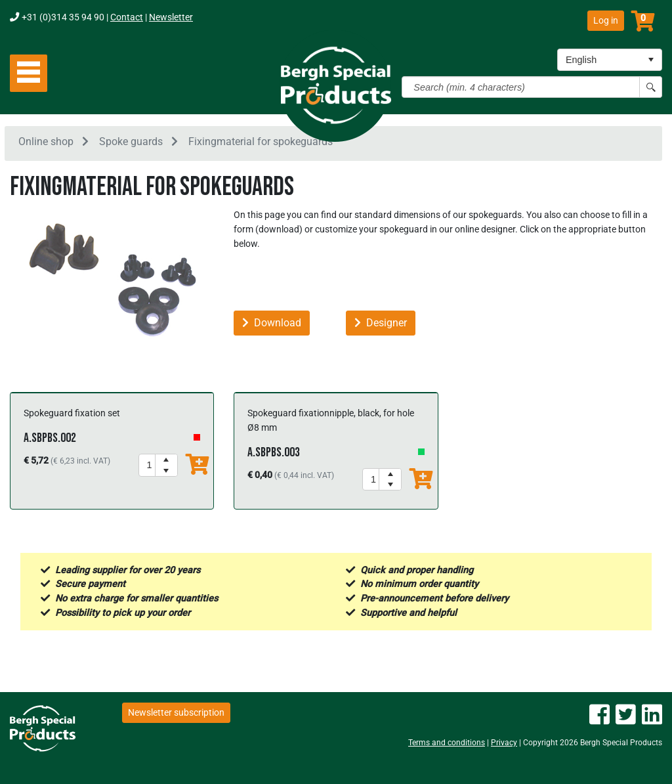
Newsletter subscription (176, 712)
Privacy (504, 743)
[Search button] (651, 87)
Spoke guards (131, 143)
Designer (381, 325)
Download (272, 325)
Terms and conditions (447, 743)
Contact (127, 17)
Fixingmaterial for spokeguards (261, 143)
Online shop (46, 143)
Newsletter (171, 17)
